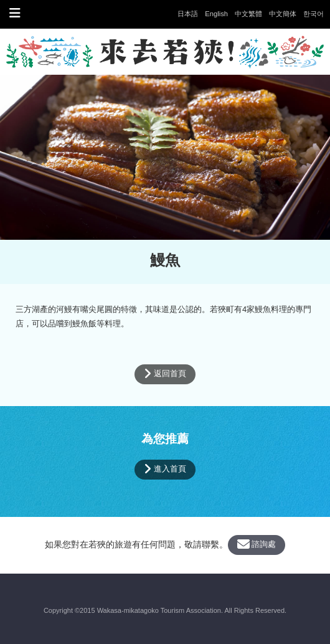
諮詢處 (257, 544)
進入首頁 (165, 469)
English (216, 14)
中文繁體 (248, 14)
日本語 (188, 14)
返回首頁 (165, 374)
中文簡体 (283, 14)
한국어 (313, 14)
